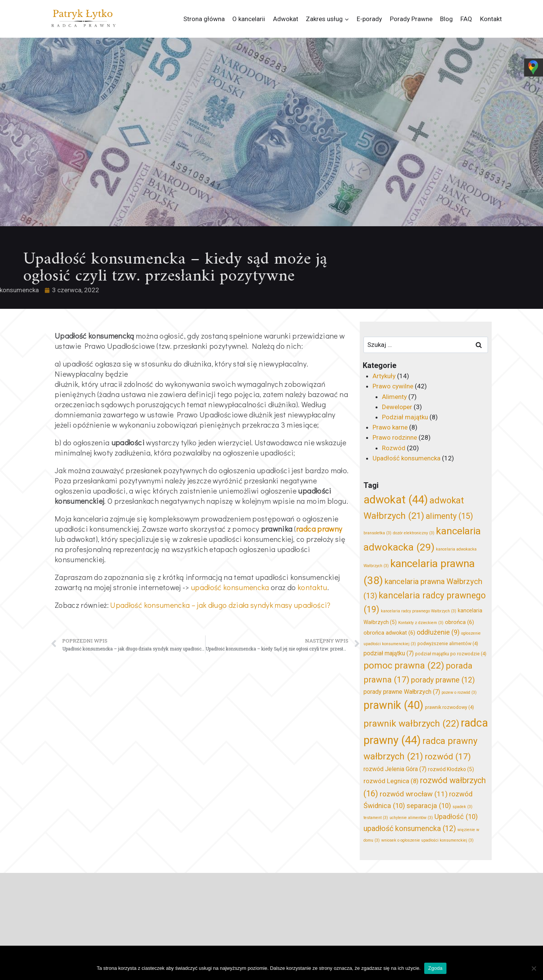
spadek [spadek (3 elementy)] (462, 807)
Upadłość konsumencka (406, 458)
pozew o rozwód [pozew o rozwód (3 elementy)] (459, 692)
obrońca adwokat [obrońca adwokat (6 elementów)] (389, 633)
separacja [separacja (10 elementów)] (429, 806)
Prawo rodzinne (395, 437)
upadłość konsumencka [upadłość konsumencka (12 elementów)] (410, 829)
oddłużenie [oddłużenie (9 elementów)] (438, 632)
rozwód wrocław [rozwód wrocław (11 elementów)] (414, 794)
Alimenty (394, 397)
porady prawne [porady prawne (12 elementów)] (443, 680)
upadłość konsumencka (230, 587)
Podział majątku (405, 417)
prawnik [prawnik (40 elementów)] (393, 705)
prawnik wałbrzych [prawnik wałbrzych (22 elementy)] (411, 724)
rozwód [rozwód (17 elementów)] (448, 756)
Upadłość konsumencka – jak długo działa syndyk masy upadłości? (220, 605)
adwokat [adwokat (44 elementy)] (396, 500)
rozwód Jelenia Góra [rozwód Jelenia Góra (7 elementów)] (395, 769)
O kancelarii (249, 19)
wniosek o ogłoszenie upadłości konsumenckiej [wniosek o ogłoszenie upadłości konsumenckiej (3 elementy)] (427, 840)
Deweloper (397, 407)
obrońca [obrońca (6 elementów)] (459, 622)
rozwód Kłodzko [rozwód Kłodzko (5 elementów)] (451, 769)
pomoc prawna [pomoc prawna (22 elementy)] (404, 666)
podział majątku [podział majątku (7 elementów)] (389, 653)
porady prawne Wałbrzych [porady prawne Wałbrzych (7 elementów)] (402, 692)
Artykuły (384, 376)
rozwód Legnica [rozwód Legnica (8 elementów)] (391, 781)
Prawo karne (390, 427)
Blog (446, 19)
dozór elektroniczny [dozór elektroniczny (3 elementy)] (414, 533)
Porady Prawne (411, 19)
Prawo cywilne (393, 386)
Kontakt (491, 19)
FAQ (466, 19)
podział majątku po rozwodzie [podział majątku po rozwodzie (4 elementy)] (451, 654)
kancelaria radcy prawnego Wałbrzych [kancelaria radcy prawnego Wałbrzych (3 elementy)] (419, 611)
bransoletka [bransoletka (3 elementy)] (377, 533)
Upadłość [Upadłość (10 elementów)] (456, 817)
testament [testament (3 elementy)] (376, 818)
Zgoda (435, 968)
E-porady (369, 19)
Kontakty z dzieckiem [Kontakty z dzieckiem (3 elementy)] (421, 623)
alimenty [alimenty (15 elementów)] (449, 516)
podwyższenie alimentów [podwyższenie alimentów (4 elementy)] (448, 643)
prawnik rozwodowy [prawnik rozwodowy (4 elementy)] (449, 707)
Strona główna (204, 19)
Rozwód (394, 448)
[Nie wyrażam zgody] (534, 968)
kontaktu (312, 587)
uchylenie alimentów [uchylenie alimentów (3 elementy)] (411, 818)
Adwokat (286, 19)
